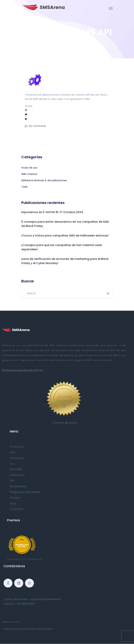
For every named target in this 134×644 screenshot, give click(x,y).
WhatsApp (17, 458)
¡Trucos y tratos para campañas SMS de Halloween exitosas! (65, 236)
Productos (17, 447)
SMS (13, 452)
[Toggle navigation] (111, 8)
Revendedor (18, 486)
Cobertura (17, 475)
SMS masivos (29, 174)
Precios (15, 498)
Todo (24, 187)
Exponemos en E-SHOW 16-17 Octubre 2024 (52, 212)
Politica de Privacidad (41, 629)
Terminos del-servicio (15, 629)
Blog (13, 503)
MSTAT (39, 370)
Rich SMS (16, 469)
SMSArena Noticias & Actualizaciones (44, 180)
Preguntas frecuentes (25, 492)
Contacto (17, 509)
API (12, 481)
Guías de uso (29, 168)
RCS (13, 464)
